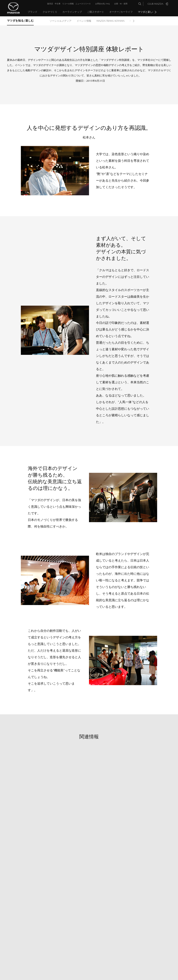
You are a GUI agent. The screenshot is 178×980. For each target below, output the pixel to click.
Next (156, 12)
